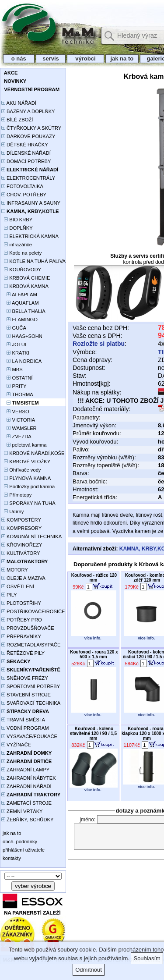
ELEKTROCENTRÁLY (28, 178)
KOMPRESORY (21, 528)
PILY (9, 595)
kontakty (11, 858)
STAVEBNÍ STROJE (26, 695)
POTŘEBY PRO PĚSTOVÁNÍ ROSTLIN (26, 620)
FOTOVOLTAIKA (22, 186)
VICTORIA (18, 420)
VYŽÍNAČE (16, 745)
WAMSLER (19, 428)
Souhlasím (147, 958)
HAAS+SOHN (22, 336)
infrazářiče (17, 245)
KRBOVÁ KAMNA (25, 286)
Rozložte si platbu (99, 344)
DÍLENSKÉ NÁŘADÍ (26, 153)
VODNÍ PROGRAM (25, 728)
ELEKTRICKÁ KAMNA (30, 236)
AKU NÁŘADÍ (19, 103)
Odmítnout (89, 970)
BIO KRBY (17, 220)
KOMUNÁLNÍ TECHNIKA (31, 536)
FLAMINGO (19, 320)
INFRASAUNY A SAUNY (31, 203)
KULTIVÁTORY (21, 553)
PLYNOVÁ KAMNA (26, 478)
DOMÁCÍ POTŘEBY (26, 161)
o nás (19, 59)
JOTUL (14, 344)
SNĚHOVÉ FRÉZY (25, 678)
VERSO (15, 412)
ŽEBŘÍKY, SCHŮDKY (27, 820)
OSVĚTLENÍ (18, 586)
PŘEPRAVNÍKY (21, 636)
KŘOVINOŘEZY (22, 545)
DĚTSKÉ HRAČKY (25, 145)
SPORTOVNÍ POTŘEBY (31, 686)
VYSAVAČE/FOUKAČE (29, 736)
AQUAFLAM (20, 303)
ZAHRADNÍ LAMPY (25, 770)
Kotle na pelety (21, 253)
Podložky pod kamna (28, 486)
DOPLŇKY (17, 228)
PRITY (14, 386)
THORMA (17, 394)
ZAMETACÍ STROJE (26, 803)
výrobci (85, 59)
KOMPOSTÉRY (21, 520)
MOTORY (15, 570)
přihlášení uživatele (23, 850)
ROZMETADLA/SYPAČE (31, 645)
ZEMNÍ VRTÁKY (22, 811)
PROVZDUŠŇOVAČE (28, 628)
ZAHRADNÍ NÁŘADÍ (26, 786)
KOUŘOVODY (21, 270)
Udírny (12, 511)
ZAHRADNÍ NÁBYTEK (29, 778)
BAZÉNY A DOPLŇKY (28, 111)
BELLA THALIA (23, 311)
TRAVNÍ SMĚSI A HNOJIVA (23, 720)
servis (51, 59)
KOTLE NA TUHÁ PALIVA (33, 261)
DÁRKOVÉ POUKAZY (28, 136)
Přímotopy (16, 495)
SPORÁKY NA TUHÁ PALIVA (28, 504)
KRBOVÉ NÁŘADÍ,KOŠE (33, 453)
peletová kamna (24, 445)
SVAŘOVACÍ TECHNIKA (31, 703)
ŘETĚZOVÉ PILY (23, 653)
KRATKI (15, 353)
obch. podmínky (19, 842)
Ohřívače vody (21, 470)
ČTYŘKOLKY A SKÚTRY (31, 128)
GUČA (14, 328)
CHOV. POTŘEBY (24, 195)
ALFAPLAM (19, 295)
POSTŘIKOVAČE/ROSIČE (33, 611)
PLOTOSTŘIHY (21, 603)
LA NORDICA (21, 361)
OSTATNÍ (17, 378)
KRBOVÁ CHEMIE (26, 278)
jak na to (122, 59)
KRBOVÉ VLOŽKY (26, 462)
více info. (93, 638)
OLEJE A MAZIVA (23, 578)
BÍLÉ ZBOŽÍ (17, 120)
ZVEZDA (16, 437)
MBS (12, 369)
